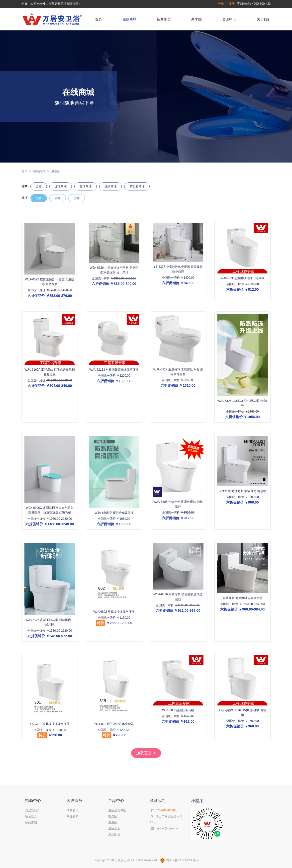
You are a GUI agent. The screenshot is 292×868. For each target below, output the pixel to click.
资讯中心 (229, 19)
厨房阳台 (114, 834)
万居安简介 (33, 810)
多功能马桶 (137, 186)
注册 (232, 4)
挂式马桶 (110, 186)
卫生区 (56, 171)
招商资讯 (73, 810)
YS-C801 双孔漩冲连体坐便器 (50, 724)
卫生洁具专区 (117, 810)
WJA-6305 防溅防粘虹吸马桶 (114, 513)
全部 (39, 186)
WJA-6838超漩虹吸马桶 (178, 710)
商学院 (196, 19)
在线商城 (129, 19)
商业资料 (73, 816)
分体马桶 (86, 186)
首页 (98, 19)
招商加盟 (164, 19)
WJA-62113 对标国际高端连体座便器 (114, 370)
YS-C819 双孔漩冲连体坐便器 (114, 724)
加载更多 (146, 753)
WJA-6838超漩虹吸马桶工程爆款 (242, 278)
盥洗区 (113, 816)
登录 (221, 4)
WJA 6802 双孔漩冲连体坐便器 (114, 612)
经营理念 (31, 816)
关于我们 (264, 19)
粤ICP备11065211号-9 (179, 860)
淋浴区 (113, 822)
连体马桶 (61, 186)
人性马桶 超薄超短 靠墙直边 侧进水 (242, 491)
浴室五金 (114, 828)
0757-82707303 (166, 810)
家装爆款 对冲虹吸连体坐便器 (242, 598)
